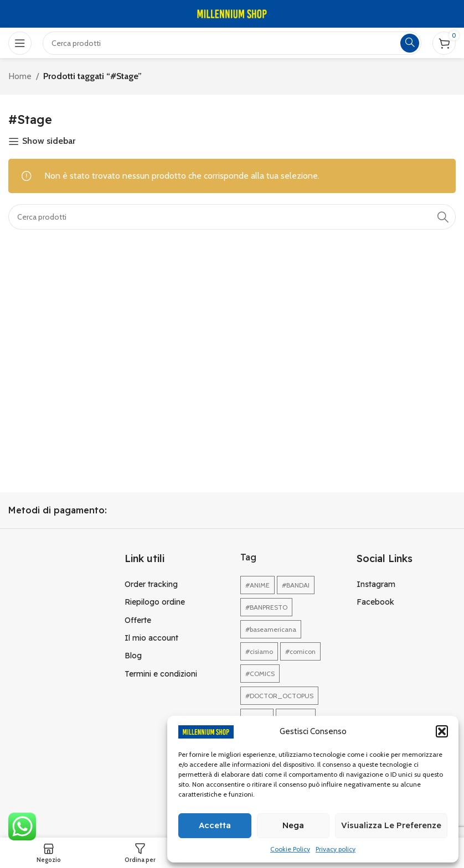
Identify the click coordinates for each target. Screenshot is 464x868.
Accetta (215, 825)
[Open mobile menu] (20, 43)
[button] (442, 731)
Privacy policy (336, 849)
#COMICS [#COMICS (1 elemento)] (260, 674)
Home (20, 76)
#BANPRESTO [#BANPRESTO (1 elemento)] (266, 607)
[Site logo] (232, 13)
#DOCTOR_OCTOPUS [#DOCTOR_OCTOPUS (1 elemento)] (279, 696)
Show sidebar (49, 141)
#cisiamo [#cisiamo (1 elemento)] (259, 651)
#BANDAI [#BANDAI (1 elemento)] (296, 585)
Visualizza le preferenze (391, 825)
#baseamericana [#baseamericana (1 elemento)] (271, 629)
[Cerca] (232, 217)
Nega (293, 825)
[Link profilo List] (174, 584)
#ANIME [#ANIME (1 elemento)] (257, 585)
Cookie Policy (290, 849)
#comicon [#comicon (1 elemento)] (300, 651)
